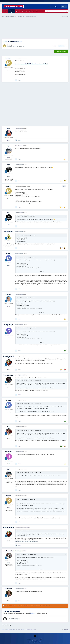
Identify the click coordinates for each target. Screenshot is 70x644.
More (37, 11)
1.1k (9, 464)
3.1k (9, 338)
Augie (8, 146)
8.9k (9, 370)
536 (9, 306)
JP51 (8, 213)
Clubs (18, 11)
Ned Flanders (8, 232)
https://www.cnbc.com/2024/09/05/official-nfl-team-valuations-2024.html (31, 64)
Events (32, 11)
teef (8, 128)
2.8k (9, 243)
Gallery (25, 11)
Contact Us (35, 639)
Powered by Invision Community (35, 642)
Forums (12, 12)
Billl (8, 427)
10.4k (9, 177)
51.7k (9, 158)
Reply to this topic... (14, 619)
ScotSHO (8, 294)
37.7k (9, 508)
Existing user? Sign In (54, 7)
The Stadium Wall (21, 47)
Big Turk (8, 496)
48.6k (9, 265)
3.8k (9, 439)
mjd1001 (10, 45)
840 (9, 70)
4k (9, 225)
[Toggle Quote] (17, 216)
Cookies (41, 639)
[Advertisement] (35, 29)
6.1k (9, 387)
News (5, 11)
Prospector (8, 589)
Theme (29, 639)
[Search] (51, 11)
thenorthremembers (8, 357)
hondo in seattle (8, 551)
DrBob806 (8, 452)
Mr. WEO (8, 253)
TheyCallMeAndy (8, 375)
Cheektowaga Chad (8, 325)
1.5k (9, 601)
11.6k (9, 563)
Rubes (8, 165)
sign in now (33, 613)
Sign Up (64, 7)
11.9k (9, 140)
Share (54, 46)
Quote (20, 80)
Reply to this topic (61, 52)
